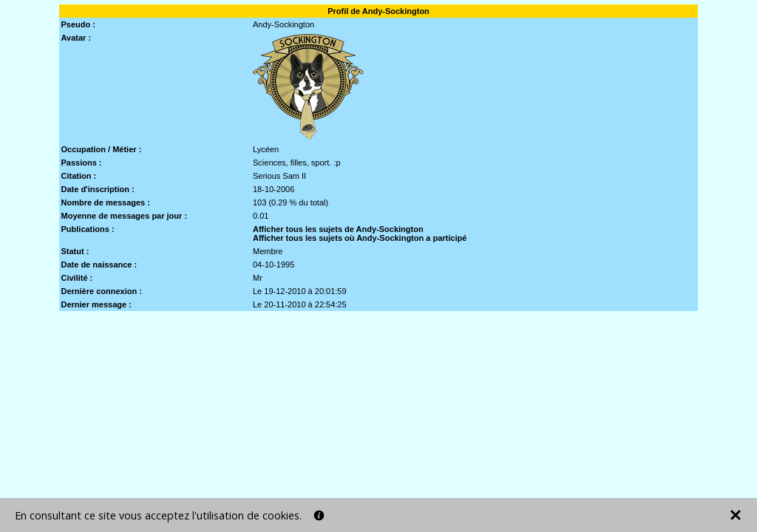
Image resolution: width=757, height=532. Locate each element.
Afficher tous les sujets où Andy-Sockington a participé (360, 238)
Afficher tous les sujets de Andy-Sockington (338, 229)
